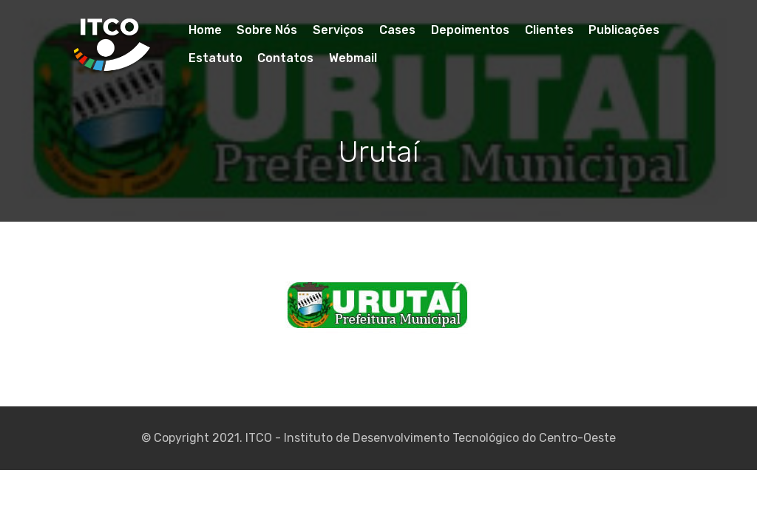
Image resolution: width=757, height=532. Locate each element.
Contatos (285, 58)
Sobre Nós (267, 30)
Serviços (338, 30)
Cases (397, 30)
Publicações (624, 30)
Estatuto (215, 58)
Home (205, 30)
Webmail (353, 58)
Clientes (549, 30)
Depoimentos (470, 30)
